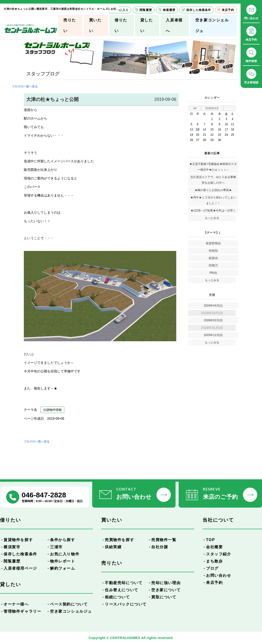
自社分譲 (160, 547)
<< (195, 108)
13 (198, 130)
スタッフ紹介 (219, 554)
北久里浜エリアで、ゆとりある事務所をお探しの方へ (213, 180)
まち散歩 (214, 561)
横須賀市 (12, 547)
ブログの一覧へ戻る (25, 87)
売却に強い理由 (166, 583)
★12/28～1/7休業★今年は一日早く (213, 211)
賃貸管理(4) (213, 243)
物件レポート (63, 561)
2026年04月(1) (213, 306)
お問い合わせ (219, 575)
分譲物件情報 (52, 410)
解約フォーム (63, 568)
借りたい (121, 25)
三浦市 (56, 547)
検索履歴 (167, 10)
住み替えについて (122, 590)
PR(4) (213, 273)
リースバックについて (126, 604)
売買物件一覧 (164, 540)
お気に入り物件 (65, 554)
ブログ (212, 568)
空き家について (166, 590)
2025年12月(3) (213, 335)
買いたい (95, 25)
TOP (210, 540)
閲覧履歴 (12, 561)
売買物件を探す (119, 540)
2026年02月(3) (213, 320)
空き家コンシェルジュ (212, 25)
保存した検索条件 (20, 554)
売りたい (70, 25)
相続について (117, 597)
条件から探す (63, 540)
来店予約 (214, 583)
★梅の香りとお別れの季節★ (213, 190)
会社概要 (214, 547)
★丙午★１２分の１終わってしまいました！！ (213, 200)
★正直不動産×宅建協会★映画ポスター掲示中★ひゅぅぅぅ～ (213, 167)
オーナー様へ (16, 604)
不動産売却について (124, 583)
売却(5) (213, 251)
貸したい (147, 25)
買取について (164, 597)
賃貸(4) (213, 258)
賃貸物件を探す (18, 540)
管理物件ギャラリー (22, 611)
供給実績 (113, 547)
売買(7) (213, 265)
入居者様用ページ (20, 568)
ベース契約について (69, 604)
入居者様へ (174, 25)
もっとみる (212, 218)
